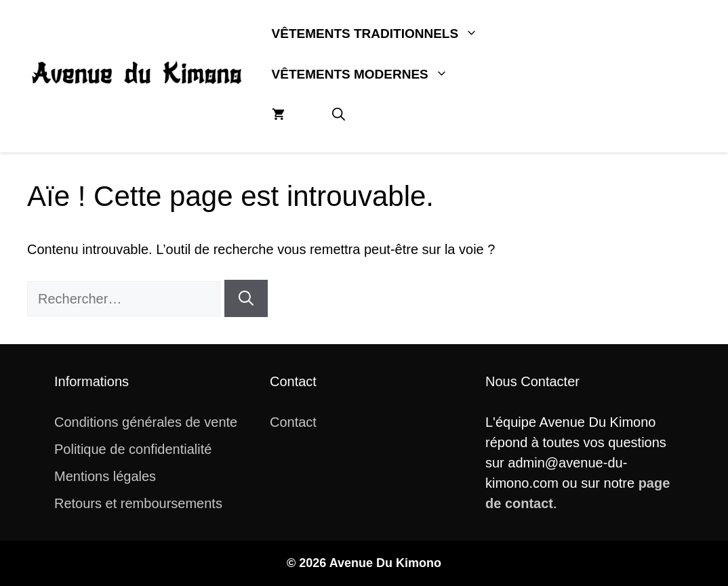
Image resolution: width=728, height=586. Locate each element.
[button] (339, 115)
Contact (293, 422)
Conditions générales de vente (146, 422)
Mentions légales (105, 476)
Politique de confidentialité (133, 449)
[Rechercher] (246, 298)
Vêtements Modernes (372, 75)
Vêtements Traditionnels (387, 34)
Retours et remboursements (138, 503)
